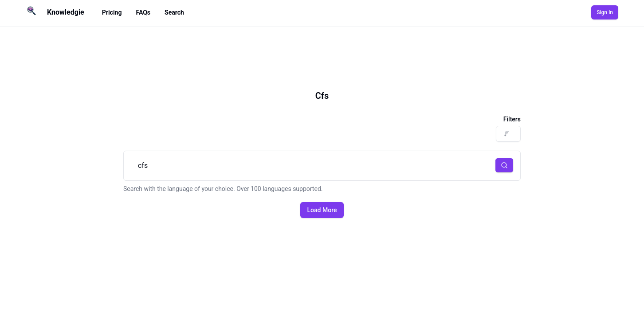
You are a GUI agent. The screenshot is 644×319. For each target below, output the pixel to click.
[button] (504, 165)
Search (174, 12)
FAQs (143, 12)
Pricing (112, 12)
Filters (512, 119)
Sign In (605, 12)
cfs (322, 166)
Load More (322, 210)
